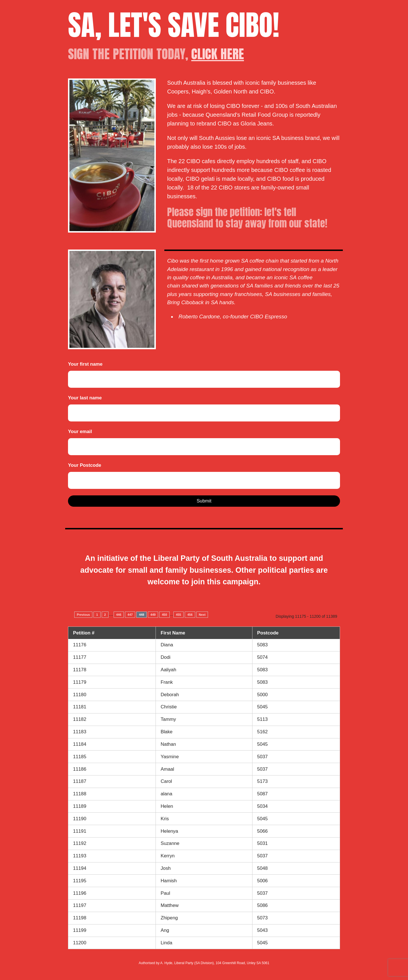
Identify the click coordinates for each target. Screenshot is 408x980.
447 (130, 615)
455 (178, 615)
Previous (83, 615)
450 (164, 615)
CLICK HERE (218, 54)
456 (190, 615)
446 (119, 615)
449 (153, 615)
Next (202, 615)
